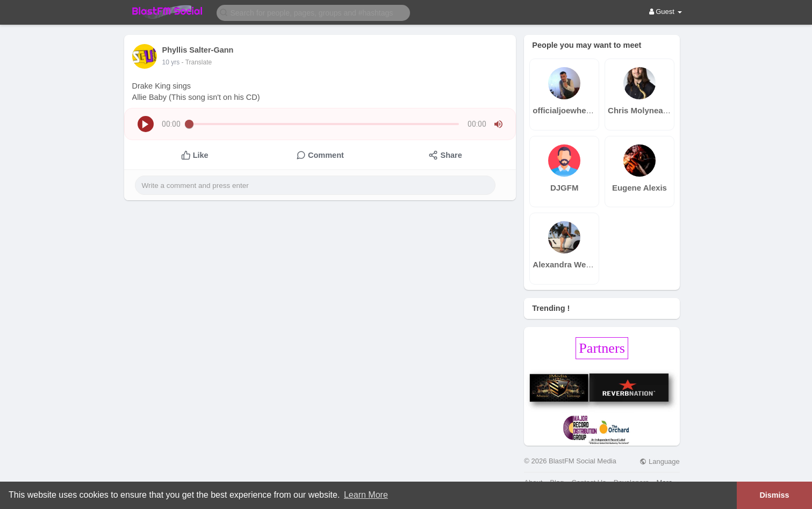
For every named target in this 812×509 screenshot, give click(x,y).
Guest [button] (666, 12)
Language (659, 461)
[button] (313, 12)
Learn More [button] (366, 495)
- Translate (193, 62)
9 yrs (169, 62)
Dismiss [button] (774, 495)
